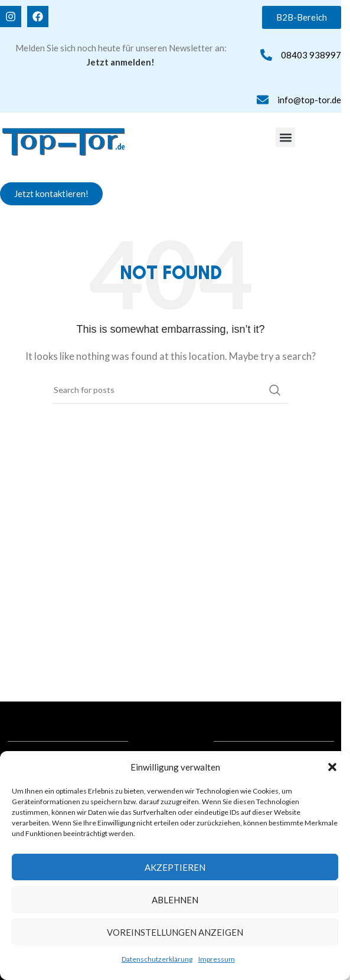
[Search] (171, 390)
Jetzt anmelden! (121, 62)
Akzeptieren (175, 867)
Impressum (217, 959)
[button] (332, 767)
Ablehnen (175, 900)
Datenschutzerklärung (157, 959)
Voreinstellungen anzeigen (175, 932)
